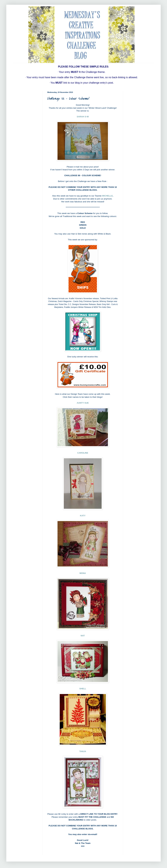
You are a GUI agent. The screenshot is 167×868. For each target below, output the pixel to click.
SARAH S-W (83, 117)
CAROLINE (83, 453)
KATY (83, 516)
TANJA (83, 751)
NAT (83, 636)
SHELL (83, 689)
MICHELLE (107, 196)
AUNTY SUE (83, 403)
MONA (83, 573)
